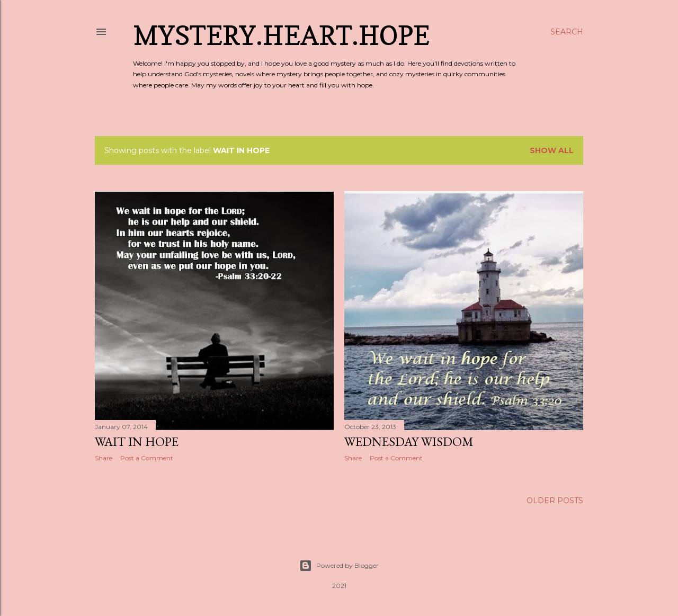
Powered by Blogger (339, 566)
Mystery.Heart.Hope (281, 35)
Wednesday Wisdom (409, 441)
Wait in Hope (137, 441)
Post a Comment (147, 458)
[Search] (567, 32)
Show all (552, 150)
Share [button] (104, 458)
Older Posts (555, 501)
